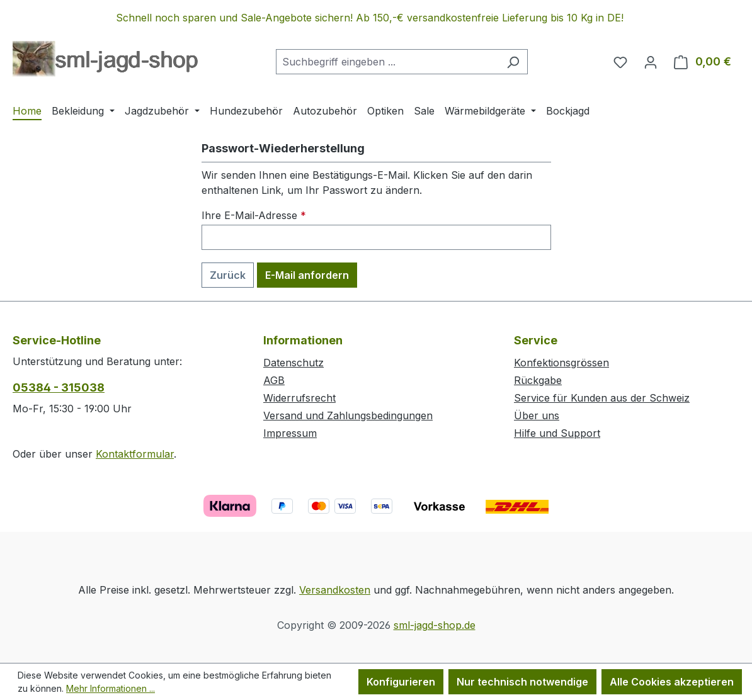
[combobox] (387, 62)
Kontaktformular (135, 454)
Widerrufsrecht (299, 398)
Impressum (290, 433)
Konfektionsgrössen (561, 363)
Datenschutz (293, 363)
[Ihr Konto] (651, 62)
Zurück (228, 275)
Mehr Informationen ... (111, 688)
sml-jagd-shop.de (435, 625)
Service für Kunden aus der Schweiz (602, 398)
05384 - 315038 (59, 387)
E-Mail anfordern (307, 275)
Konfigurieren (401, 682)
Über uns (537, 415)
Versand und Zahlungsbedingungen (348, 415)
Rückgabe (538, 380)
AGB (274, 380)
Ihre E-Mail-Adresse (254, 215)
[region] (376, 18)
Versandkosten (335, 590)
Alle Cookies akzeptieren (672, 682)
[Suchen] (513, 62)
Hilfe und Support (557, 433)
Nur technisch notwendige (522, 682)
